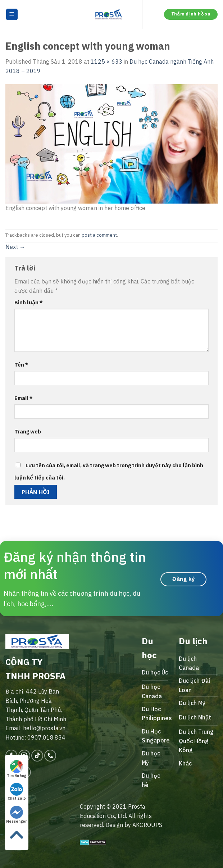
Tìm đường (17, 769)
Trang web (28, 431)
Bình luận (29, 302)
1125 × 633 (106, 62)
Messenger (17, 815)
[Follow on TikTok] (37, 756)
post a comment (99, 235)
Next (15, 247)
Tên (21, 365)
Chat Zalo (17, 792)
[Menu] (12, 15)
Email (24, 398)
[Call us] (50, 756)
